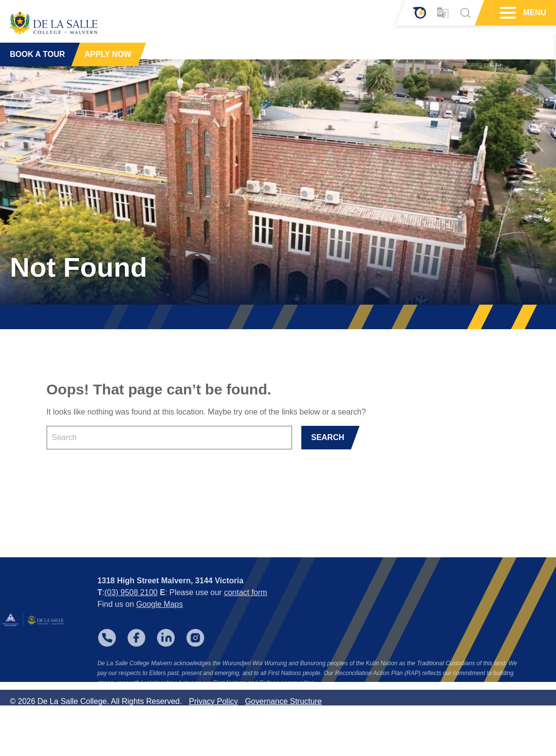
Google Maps (160, 619)
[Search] (465, 13)
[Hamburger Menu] (507, 13)
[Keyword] (169, 438)
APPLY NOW (108, 54)
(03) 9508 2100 (131, 607)
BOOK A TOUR (37, 54)
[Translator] (443, 13)
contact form (245, 607)
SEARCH (328, 437)
